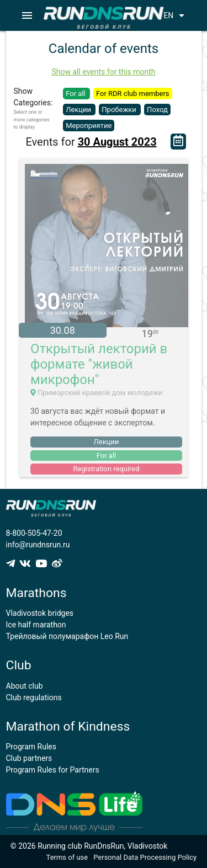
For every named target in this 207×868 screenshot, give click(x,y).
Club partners (29, 758)
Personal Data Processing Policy (145, 857)
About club (25, 686)
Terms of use (67, 857)
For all (76, 94)
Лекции (79, 110)
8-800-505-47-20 (34, 533)
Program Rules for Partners (53, 770)
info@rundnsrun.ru (38, 545)
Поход (157, 110)
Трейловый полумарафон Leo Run (67, 636)
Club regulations (34, 697)
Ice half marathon (36, 625)
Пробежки (120, 110)
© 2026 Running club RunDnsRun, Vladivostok (89, 846)
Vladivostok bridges (40, 613)
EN (176, 15)
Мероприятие (89, 126)
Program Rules (31, 747)
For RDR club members (133, 94)
